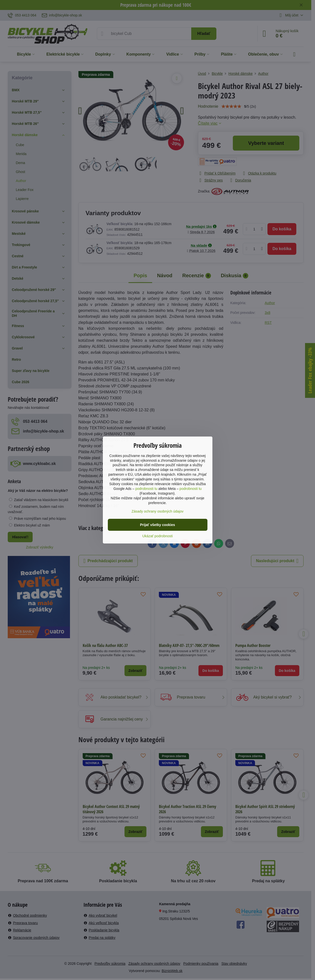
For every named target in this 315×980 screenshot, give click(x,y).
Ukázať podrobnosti (158, 536)
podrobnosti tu (146, 489)
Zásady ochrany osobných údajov (157, 511)
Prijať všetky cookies (157, 525)
